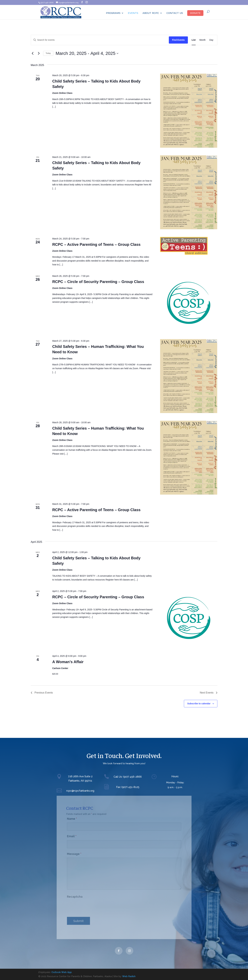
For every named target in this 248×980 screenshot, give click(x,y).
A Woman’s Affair (68, 662)
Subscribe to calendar (199, 704)
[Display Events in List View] (194, 40)
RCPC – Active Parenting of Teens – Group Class (96, 244)
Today (48, 53)
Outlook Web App (62, 972)
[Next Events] (39, 53)
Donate (195, 13)
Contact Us (175, 13)
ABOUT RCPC (151, 13)
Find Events (178, 40)
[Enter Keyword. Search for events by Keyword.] (100, 40)
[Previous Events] (33, 53)
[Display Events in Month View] (203, 40)
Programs (113, 13)
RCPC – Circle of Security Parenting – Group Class (98, 282)
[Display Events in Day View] (211, 40)
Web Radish (129, 976)
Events (133, 13)
